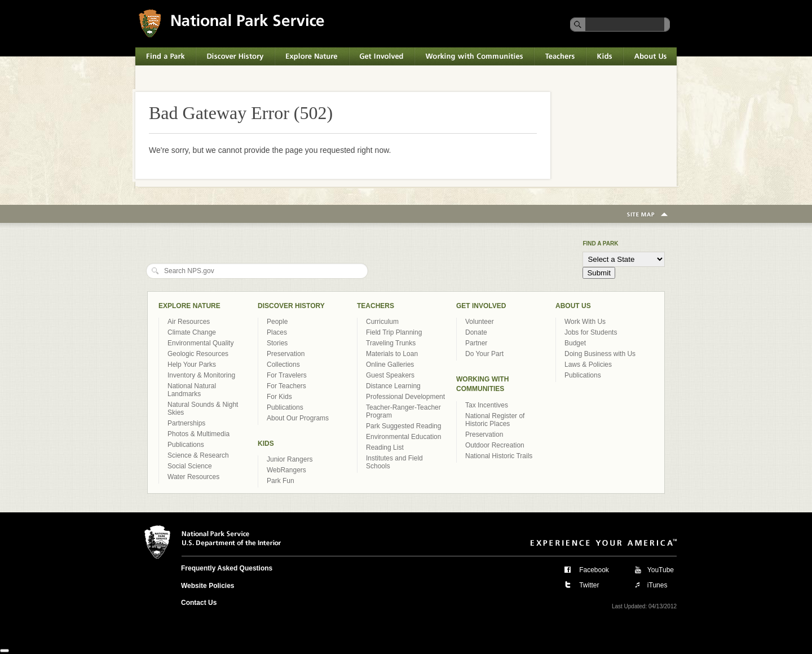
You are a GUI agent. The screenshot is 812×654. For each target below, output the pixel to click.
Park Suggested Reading (403, 426)
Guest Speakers (390, 375)
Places (277, 332)
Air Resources (189, 322)
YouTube (661, 570)
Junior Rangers (290, 459)
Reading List (385, 447)
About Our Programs (298, 418)
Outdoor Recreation (495, 445)
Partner (476, 343)
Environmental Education (403, 437)
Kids (604, 56)
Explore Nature (312, 56)
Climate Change (192, 332)
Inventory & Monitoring (201, 375)
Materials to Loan (392, 354)
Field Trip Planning (394, 332)
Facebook (594, 570)
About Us (650, 56)
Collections (283, 365)
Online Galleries (390, 365)
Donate (476, 332)
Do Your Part (484, 354)
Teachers (560, 56)
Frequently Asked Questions (227, 568)
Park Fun (281, 481)
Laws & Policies (588, 365)
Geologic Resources (198, 354)
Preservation (286, 354)
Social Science (190, 466)
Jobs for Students (591, 332)
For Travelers (287, 375)
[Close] (5, 651)
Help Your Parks (192, 365)
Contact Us (199, 603)
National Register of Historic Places (495, 420)
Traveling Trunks (391, 343)
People (277, 322)
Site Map (647, 215)
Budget (575, 343)
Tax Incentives (487, 405)
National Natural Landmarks (192, 390)
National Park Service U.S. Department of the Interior (231, 23)
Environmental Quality (200, 343)
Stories (277, 343)
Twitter (589, 585)
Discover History (235, 56)
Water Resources (193, 477)
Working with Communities (474, 56)
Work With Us (585, 322)
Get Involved (382, 56)
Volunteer (480, 322)
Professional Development (405, 397)
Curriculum (382, 322)
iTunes (657, 585)
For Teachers (286, 386)
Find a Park (166, 56)
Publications (186, 445)
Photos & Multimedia (198, 434)
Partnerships (186, 423)
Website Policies (208, 586)
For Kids (279, 397)
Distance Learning (393, 386)
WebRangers (286, 470)
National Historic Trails (499, 456)
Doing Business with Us (600, 354)
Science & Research (198, 455)
